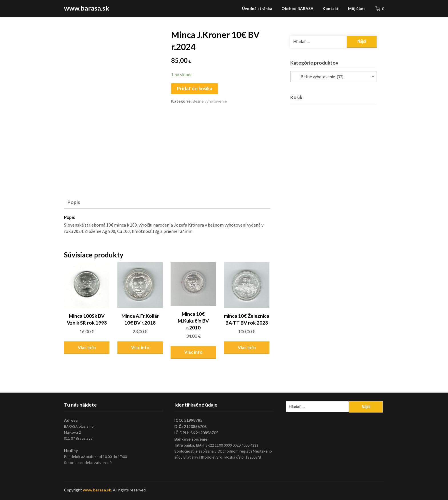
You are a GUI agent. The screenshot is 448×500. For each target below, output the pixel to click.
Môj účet (357, 8)
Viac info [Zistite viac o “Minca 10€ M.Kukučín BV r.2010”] (193, 352)
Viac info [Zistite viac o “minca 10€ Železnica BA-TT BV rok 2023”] (247, 347)
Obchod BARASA (297, 8)
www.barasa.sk (87, 8)
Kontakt (331, 8)
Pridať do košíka (195, 88)
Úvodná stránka (257, 8)
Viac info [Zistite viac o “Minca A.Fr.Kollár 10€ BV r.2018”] (140, 347)
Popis (74, 202)
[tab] (74, 202)
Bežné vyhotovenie (210, 101)
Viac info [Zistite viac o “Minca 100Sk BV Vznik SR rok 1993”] (87, 347)
